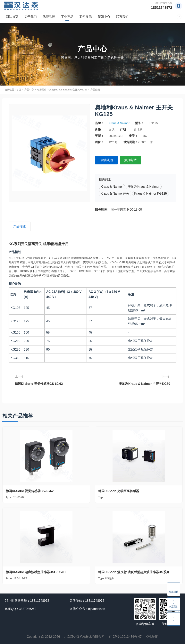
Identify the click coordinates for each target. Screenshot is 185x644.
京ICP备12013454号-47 (125, 637)
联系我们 (122, 17)
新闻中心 (104, 17)
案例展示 (86, 17)
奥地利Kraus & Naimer (144, 186)
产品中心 (29, 90)
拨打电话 (131, 160)
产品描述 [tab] (20, 226)
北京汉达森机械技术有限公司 (84, 637)
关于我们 (30, 17)
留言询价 (107, 160)
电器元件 (42, 90)
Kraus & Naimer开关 (115, 193)
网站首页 (12, 17)
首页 (19, 90)
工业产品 (67, 17)
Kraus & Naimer (119, 123)
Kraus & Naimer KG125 (151, 193)
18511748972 (161, 8)
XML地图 (152, 637)
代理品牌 (49, 17)
